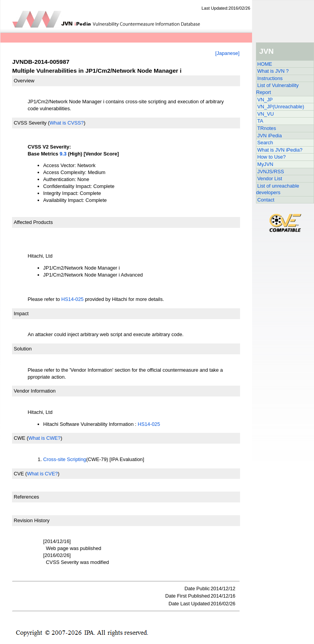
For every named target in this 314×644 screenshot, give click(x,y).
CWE (20, 438)
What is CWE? (44, 438)
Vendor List (270, 179)
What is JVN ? (273, 71)
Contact (266, 200)
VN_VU (266, 114)
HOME (265, 64)
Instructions (270, 78)
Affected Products (33, 222)
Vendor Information (35, 391)
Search (265, 143)
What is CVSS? (67, 123)
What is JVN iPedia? (280, 150)
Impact (21, 313)
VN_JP (265, 100)
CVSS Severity (30, 123)
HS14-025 (72, 299)
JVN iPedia (270, 136)
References (27, 497)
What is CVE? (43, 474)
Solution (23, 349)
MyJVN (265, 164)
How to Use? (272, 157)
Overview (24, 81)
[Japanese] (227, 53)
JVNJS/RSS (271, 172)
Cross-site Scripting (65, 459)
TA (260, 121)
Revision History (32, 520)
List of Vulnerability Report (278, 89)
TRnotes (267, 128)
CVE (19, 474)
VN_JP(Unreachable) (281, 107)
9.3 (63, 154)
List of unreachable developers (278, 189)
